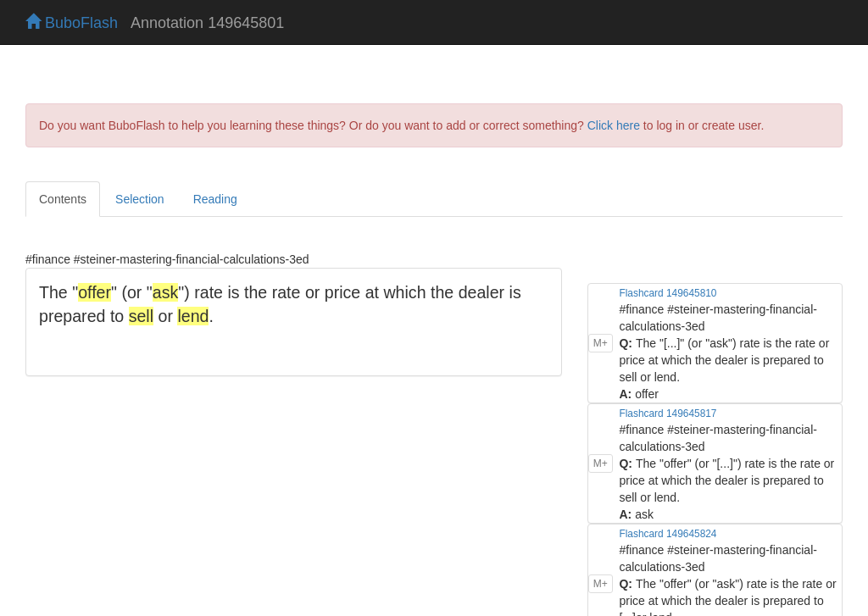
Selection (140, 199)
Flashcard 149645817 (668, 413)
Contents (63, 199)
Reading (215, 199)
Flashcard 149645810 (668, 293)
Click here (614, 125)
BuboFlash (72, 23)
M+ (601, 343)
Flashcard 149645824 (668, 534)
